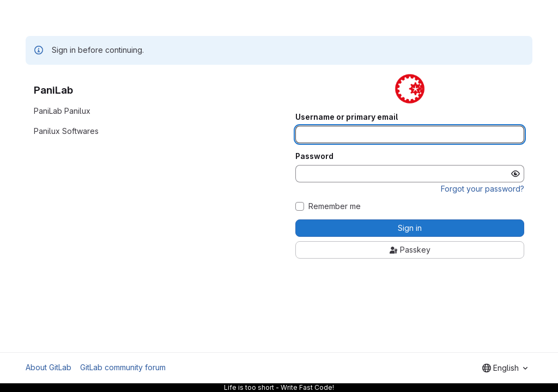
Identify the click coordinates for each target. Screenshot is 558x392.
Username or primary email (347, 117)
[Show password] (515, 174)
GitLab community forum (123, 367)
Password (314, 156)
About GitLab (48, 367)
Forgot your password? (483, 189)
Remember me (335, 206)
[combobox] (505, 368)
